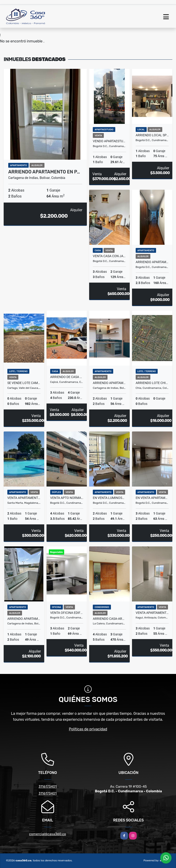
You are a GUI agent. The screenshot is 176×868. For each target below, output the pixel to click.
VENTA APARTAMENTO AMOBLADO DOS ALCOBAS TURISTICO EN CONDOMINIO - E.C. (24, 498)
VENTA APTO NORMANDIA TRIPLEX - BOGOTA (67, 498)
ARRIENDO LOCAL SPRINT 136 (152, 135)
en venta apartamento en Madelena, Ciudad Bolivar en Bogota (152, 498)
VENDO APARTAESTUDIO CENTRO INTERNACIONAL (109, 141)
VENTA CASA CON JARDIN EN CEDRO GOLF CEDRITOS (109, 256)
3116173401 (48, 787)
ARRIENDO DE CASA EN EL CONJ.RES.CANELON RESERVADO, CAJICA (67, 377)
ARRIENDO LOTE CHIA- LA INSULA (152, 383)
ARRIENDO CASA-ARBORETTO (109, 619)
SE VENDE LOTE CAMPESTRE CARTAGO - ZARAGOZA (24, 383)
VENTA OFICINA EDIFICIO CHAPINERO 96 (67, 613)
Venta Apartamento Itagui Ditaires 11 (152, 613)
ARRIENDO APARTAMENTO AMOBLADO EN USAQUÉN (152, 262)
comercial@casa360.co (48, 834)
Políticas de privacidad (88, 729)
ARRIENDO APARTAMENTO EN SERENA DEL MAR (109, 383)
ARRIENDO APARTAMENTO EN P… (44, 172)
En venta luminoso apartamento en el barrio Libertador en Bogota (109, 498)
